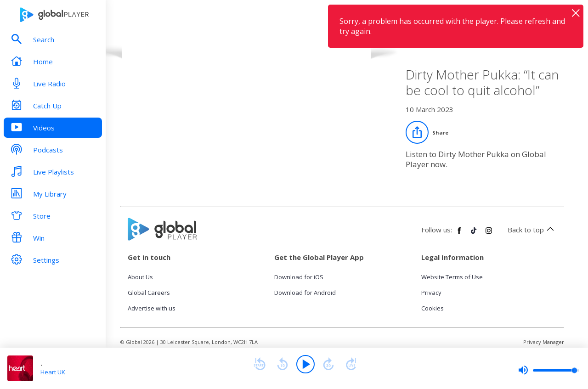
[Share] (427, 132)
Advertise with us (152, 308)
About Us (140, 277)
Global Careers (149, 293)
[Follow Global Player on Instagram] (489, 234)
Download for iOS (299, 277)
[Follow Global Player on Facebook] (459, 234)
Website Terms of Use (452, 277)
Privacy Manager (544, 342)
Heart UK (53, 372)
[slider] (548, 370)
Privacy (431, 293)
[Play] (305, 364)
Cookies (433, 308)
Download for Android (305, 293)
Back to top (532, 230)
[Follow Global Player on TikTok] (474, 234)
